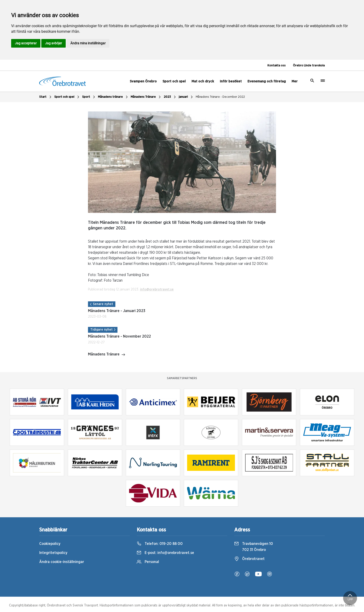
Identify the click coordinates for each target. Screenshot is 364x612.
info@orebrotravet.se (157, 290)
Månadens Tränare (146, 97)
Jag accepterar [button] (26, 43)
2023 (170, 97)
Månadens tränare (113, 97)
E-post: (165, 553)
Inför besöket (231, 81)
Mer (295, 81)
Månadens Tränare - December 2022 (220, 97)
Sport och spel (174, 81)
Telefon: (160, 544)
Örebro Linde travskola (309, 66)
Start (46, 97)
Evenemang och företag (267, 81)
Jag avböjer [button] (54, 43)
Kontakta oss (276, 66)
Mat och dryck (203, 81)
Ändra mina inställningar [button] (88, 43)
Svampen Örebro (143, 81)
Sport (89, 97)
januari (186, 97)
